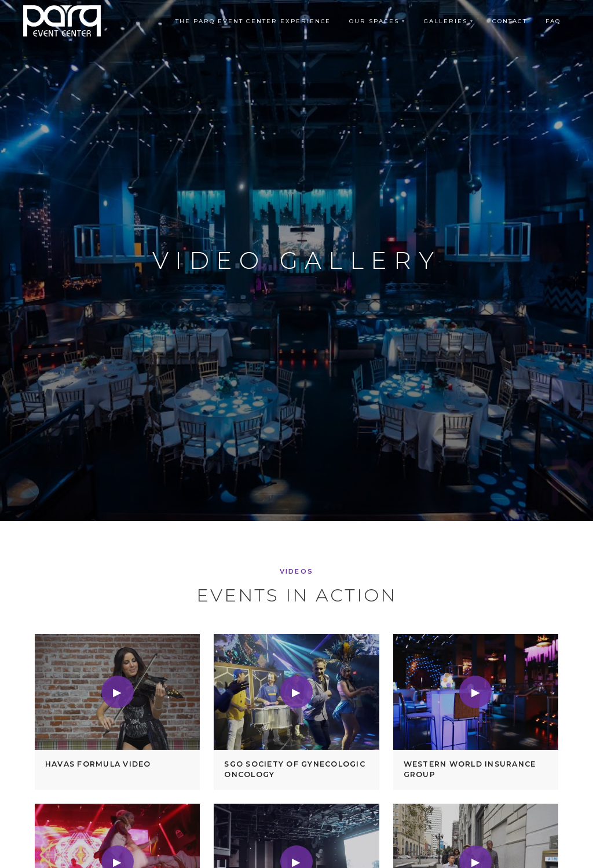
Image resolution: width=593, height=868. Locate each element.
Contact (510, 21)
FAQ (553, 21)
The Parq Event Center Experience (253, 21)
